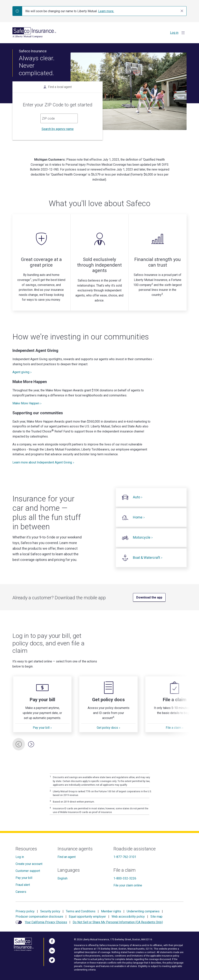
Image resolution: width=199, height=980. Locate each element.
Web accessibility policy (128, 917)
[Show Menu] (183, 33)
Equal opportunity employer (87, 917)
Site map (156, 917)
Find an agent (67, 857)
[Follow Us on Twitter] (52, 959)
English (62, 878)
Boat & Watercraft (148, 558)
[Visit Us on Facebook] (52, 940)
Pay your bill (42, 728)
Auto (138, 497)
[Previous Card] (19, 744)
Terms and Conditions (81, 911)
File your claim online (128, 885)
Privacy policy (25, 911)
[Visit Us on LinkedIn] (52, 950)
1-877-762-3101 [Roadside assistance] (125, 857)
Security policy (50, 911)
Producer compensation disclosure (39, 917)
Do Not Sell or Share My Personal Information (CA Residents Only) (118, 922)
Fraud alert (23, 885)
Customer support (28, 871)
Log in (174, 33)
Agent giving (22, 372)
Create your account (29, 864)
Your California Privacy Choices (46, 922)
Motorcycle (143, 537)
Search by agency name (58, 129)
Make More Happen (27, 403)
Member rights (111, 911)
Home (139, 517)
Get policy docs (109, 728)
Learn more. (106, 11)
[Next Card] (31, 744)
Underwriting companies (143, 911)
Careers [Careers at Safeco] (21, 892)
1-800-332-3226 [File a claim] (125, 878)
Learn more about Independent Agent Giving (43, 462)
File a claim (175, 728)
